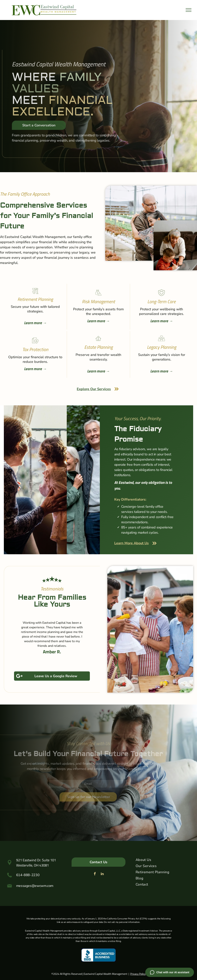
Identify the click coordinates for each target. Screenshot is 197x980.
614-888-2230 (28, 875)
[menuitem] (163, 861)
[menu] (189, 10)
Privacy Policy (138, 974)
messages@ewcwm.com (35, 886)
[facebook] (95, 874)
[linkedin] (102, 874)
